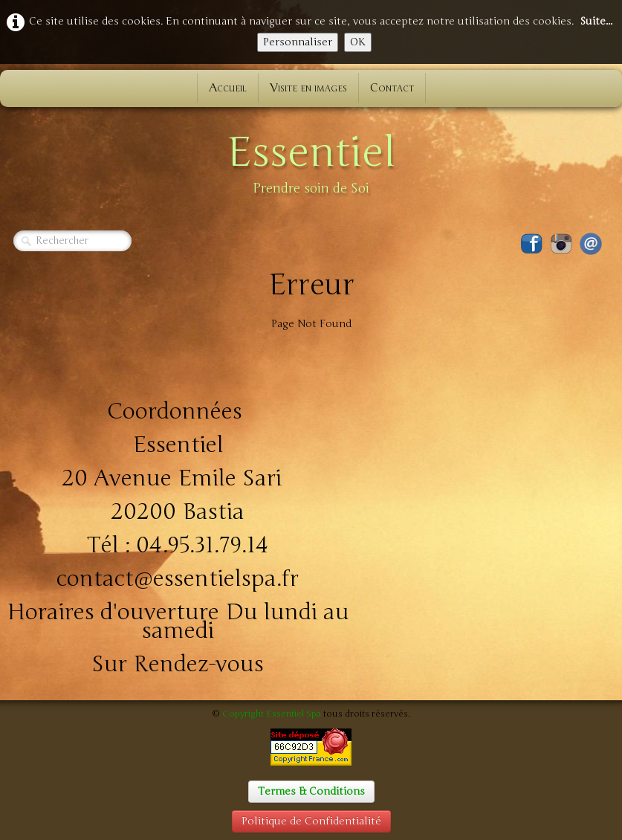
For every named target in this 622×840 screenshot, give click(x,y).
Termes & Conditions (311, 791)
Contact (392, 88)
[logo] (311, 161)
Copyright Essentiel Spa (272, 714)
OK (358, 42)
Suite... (596, 21)
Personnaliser (298, 42)
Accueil (228, 88)
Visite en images (308, 88)
